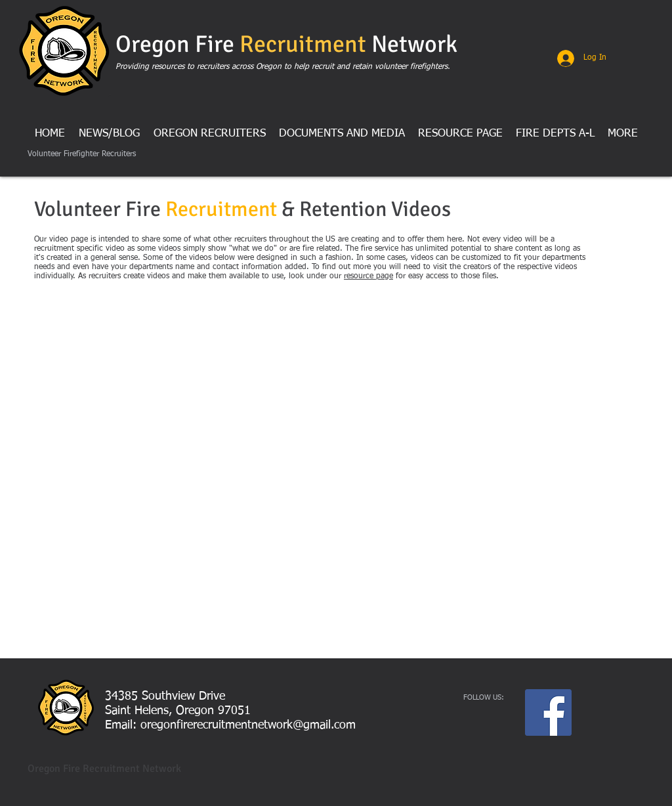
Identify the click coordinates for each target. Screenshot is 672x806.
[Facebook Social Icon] (548, 712)
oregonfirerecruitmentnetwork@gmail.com (248, 725)
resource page (368, 276)
